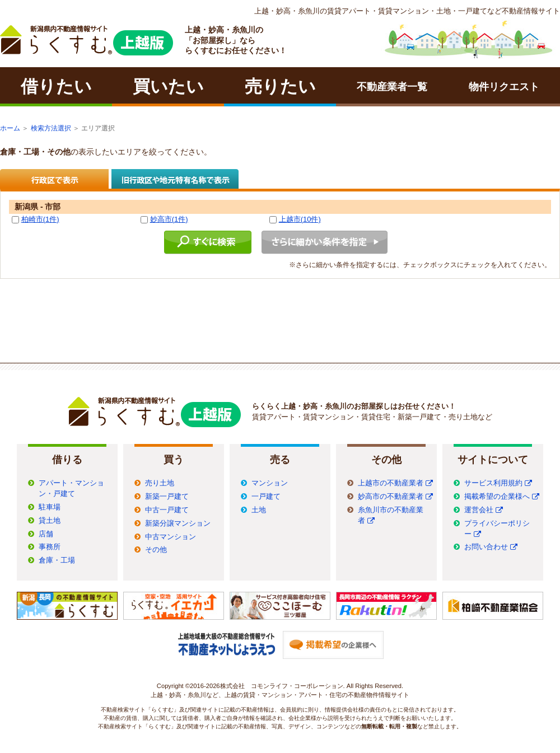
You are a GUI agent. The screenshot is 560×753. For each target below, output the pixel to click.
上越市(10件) (300, 219)
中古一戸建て (167, 510)
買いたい (168, 86)
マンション (270, 483)
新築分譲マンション (178, 523)
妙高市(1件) (169, 219)
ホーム (10, 128)
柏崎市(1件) (40, 219)
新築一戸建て (167, 497)
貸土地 (50, 521)
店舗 (46, 534)
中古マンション (171, 537)
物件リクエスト (504, 87)
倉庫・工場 (57, 560)
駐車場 (50, 507)
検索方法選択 (51, 128)
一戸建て (266, 497)
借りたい (56, 86)
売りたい (280, 86)
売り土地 (160, 483)
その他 (156, 550)
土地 (259, 510)
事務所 (50, 547)
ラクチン (87, 40)
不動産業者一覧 (392, 87)
